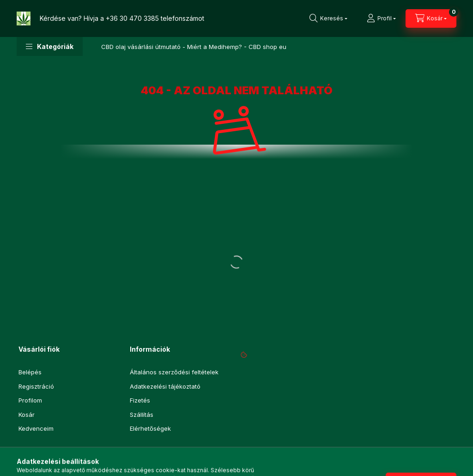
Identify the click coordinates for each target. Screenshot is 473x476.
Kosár (27, 415)
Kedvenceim (36, 428)
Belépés (30, 372)
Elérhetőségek (150, 428)
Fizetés (140, 400)
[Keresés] (328, 18)
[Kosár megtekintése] (431, 18)
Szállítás (142, 415)
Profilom (30, 400)
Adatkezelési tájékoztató (165, 386)
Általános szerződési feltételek (174, 372)
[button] (50, 46)
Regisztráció (36, 386)
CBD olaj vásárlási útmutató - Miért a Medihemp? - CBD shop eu (194, 47)
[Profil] (381, 18)
